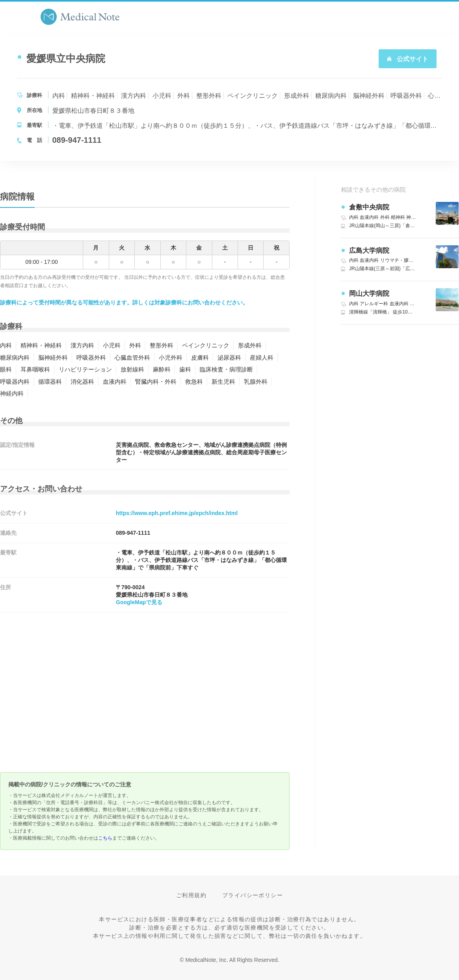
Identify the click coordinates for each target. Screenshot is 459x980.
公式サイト (407, 59)
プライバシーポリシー (253, 895)
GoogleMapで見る (139, 602)
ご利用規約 (191, 895)
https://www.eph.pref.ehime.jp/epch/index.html (177, 513)
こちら (105, 838)
